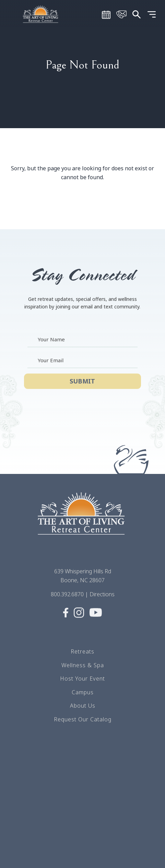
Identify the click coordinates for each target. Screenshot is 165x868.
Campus (83, 698)
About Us (83, 711)
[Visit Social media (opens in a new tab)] (66, 622)
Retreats (82, 657)
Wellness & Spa (83, 671)
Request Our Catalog (83, 725)
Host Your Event (82, 684)
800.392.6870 (67, 600)
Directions (102, 600)
